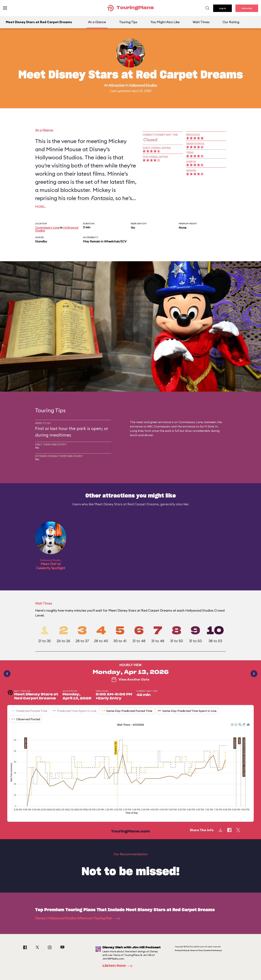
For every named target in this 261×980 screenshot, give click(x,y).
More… (41, 207)
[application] (130, 770)
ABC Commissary (159, 426)
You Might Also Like (165, 22)
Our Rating (231, 22)
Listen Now (119, 966)
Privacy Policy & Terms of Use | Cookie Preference (198, 950)
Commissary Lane (47, 228)
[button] (232, 724)
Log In (222, 8)
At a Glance (97, 22)
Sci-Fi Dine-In (209, 426)
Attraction (117, 85)
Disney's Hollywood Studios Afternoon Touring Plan (77, 918)
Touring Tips (128, 22)
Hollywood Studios (143, 85)
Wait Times (201, 22)
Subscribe (247, 8)
